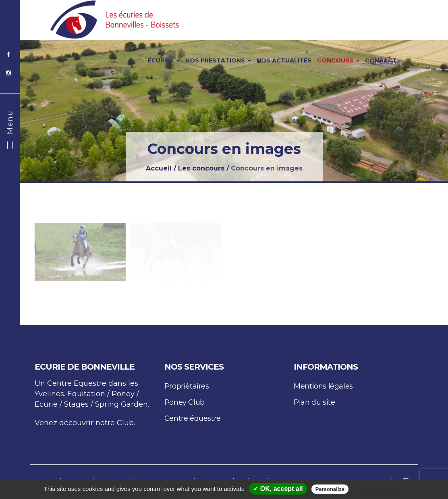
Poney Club (185, 402)
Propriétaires (187, 386)
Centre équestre (193, 418)
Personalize (330, 489)
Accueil (159, 168)
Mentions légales (323, 386)
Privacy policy (381, 489)
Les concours (201, 168)
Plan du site (314, 402)
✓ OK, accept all (278, 489)
